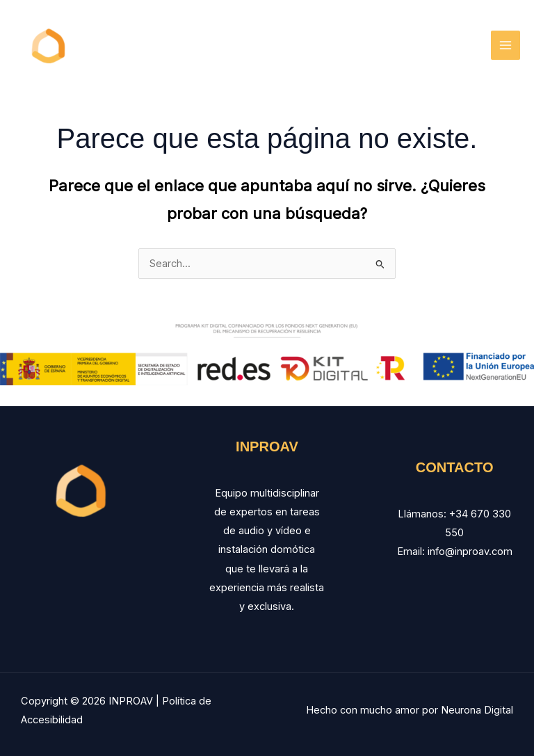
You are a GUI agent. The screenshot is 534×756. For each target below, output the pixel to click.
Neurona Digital (477, 710)
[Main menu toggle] (505, 45)
